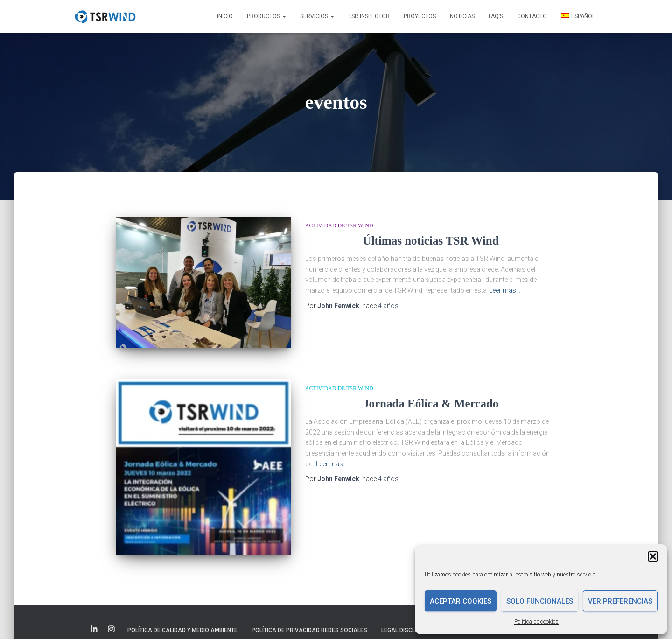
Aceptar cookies (461, 601)
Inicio (225, 16)
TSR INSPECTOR (369, 16)
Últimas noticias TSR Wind (431, 241)
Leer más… (505, 290)
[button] (653, 556)
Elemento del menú (94, 614)
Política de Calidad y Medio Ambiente (182, 615)
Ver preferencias (620, 601)
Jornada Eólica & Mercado (431, 404)
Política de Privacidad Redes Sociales (309, 615)
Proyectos (420, 16)
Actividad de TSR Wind (339, 225)
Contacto (532, 16)
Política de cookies (536, 622)
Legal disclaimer (407, 615)
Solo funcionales (540, 601)
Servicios (317, 16)
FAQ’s (496, 16)
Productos (266, 16)
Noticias (462, 16)
